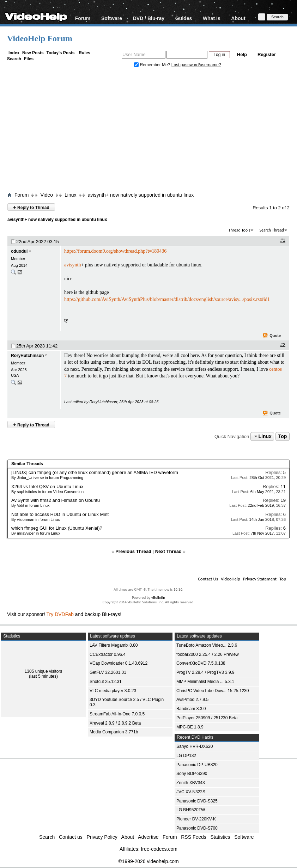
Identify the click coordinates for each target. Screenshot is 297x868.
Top (283, 436)
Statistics (220, 837)
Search (14, 59)
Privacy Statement (260, 579)
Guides (184, 18)
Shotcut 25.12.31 (106, 682)
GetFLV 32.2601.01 (108, 672)
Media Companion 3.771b (114, 732)
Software (112, 18)
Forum (83, 18)
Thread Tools (240, 230)
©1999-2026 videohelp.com (148, 861)
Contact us (71, 837)
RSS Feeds (194, 837)
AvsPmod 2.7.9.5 (192, 700)
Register (267, 54)
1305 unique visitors (44, 671)
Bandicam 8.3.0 (191, 709)
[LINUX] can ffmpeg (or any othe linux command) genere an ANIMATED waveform (95, 472)
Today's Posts (60, 53)
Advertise (148, 837)
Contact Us (208, 579)
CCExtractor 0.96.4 (108, 654)
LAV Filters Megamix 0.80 (114, 645)
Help (242, 54)
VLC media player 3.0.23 (113, 691)
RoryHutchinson (27, 356)
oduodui (19, 251)
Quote (272, 336)
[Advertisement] (152, 131)
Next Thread (168, 551)
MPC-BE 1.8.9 (190, 727)
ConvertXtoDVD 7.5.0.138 (201, 663)
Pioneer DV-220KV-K (196, 819)
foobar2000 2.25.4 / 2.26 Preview (208, 654)
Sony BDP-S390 (192, 774)
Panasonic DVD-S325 (197, 801)
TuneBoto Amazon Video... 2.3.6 (207, 645)
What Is (212, 18)
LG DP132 (186, 756)
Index (14, 53)
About (238, 18)
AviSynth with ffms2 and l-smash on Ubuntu (56, 500)
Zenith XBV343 (191, 783)
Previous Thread (133, 551)
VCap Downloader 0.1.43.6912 (119, 663)
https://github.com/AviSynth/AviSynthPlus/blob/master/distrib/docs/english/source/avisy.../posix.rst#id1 (167, 299)
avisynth (72, 265)
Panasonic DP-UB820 (197, 765)
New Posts (33, 53)
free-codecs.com (159, 849)
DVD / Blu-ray (149, 18)
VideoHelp (231, 579)
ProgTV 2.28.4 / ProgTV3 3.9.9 (205, 672)
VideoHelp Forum (40, 38)
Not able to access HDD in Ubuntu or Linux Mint (60, 514)
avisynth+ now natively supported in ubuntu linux (141, 195)
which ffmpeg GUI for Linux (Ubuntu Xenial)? (57, 528)
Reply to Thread (31, 207)
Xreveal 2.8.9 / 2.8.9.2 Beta (115, 723)
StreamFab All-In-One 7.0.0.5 (117, 714)
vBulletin (158, 598)
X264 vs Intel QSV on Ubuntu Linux (47, 487)
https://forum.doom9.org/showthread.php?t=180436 (115, 251)
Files (29, 59)
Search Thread (272, 230)
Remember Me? (153, 65)
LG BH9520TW (191, 810)
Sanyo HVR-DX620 (195, 746)
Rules (84, 53)
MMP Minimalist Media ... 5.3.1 (205, 682)
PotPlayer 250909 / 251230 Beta (207, 718)
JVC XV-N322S (191, 792)
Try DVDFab (60, 614)
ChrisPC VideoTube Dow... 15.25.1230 (213, 691)
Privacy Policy (102, 837)
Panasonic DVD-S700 (197, 828)
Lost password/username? (196, 65)
